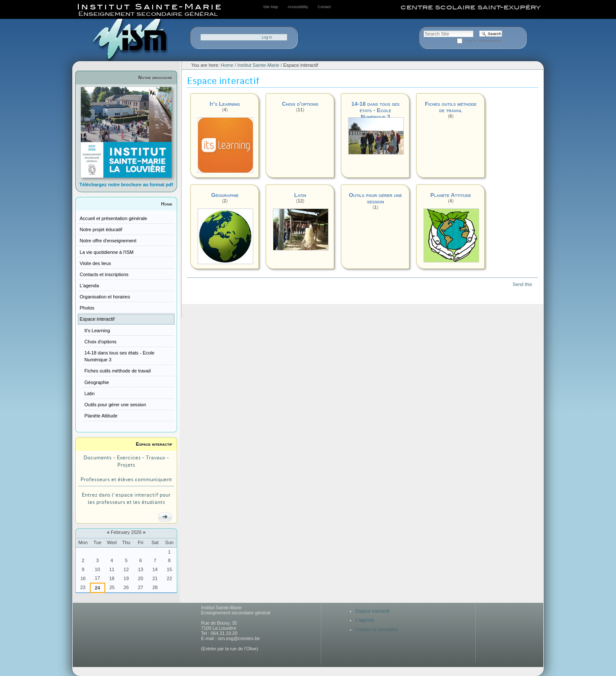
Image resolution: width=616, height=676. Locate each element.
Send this (522, 284)
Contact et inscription (377, 629)
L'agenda (365, 620)
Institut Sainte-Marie (258, 65)
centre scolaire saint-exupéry (471, 7)
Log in (267, 37)
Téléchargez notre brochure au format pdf (126, 185)
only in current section (484, 41)
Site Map (271, 7)
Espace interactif (154, 444)
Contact (324, 7)
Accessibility (298, 7)
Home (167, 204)
